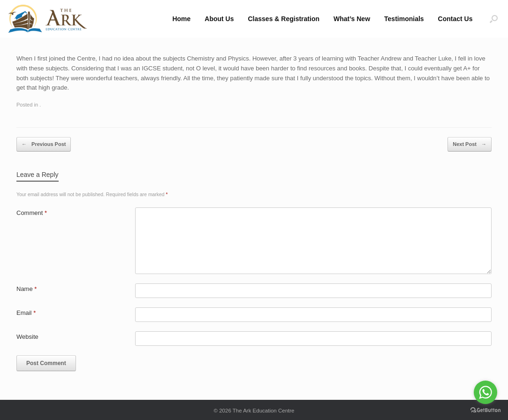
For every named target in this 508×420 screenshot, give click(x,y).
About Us (219, 19)
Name (27, 289)
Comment (32, 213)
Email (26, 313)
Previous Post (44, 144)
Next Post (470, 144)
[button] (494, 19)
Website (27, 337)
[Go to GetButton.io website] (485, 410)
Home (181, 19)
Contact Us (455, 19)
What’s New (352, 19)
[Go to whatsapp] (485, 392)
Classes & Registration (284, 19)
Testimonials (404, 19)
